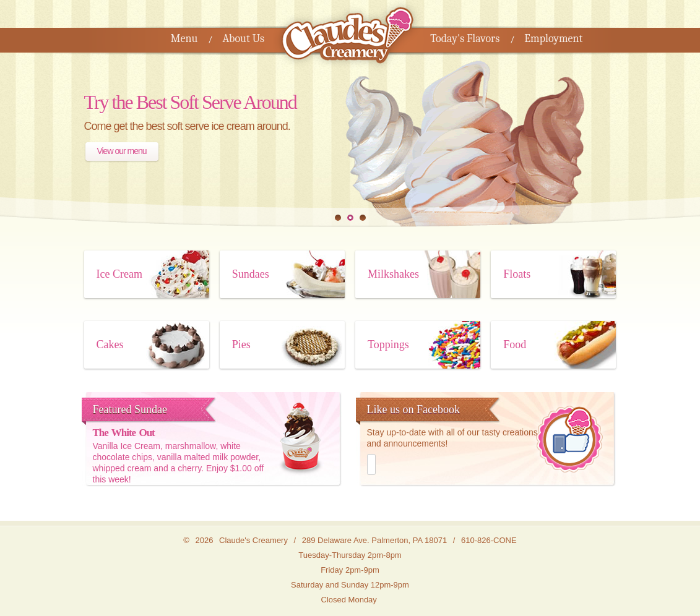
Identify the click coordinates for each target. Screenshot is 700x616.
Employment (553, 39)
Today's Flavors (465, 39)
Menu (184, 39)
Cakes (110, 344)
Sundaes (251, 274)
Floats (517, 274)
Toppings (388, 344)
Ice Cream (119, 274)
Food (515, 344)
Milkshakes (393, 274)
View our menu (121, 151)
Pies (241, 344)
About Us (243, 39)
